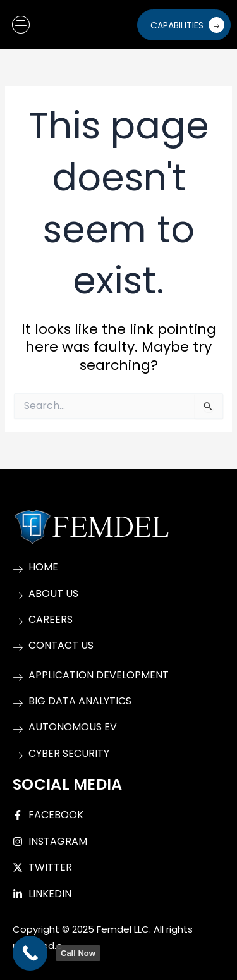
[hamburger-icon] (21, 25)
